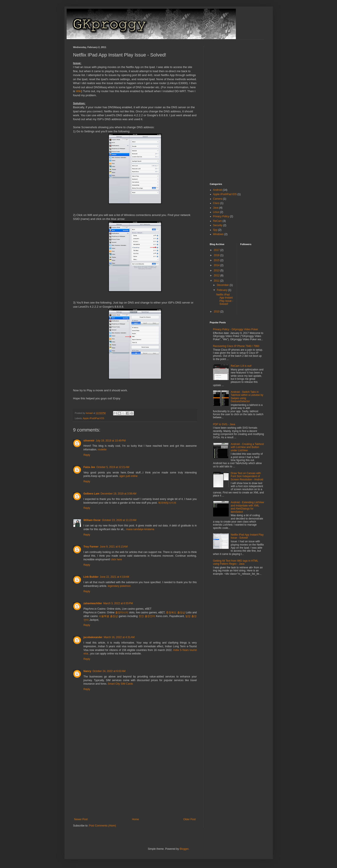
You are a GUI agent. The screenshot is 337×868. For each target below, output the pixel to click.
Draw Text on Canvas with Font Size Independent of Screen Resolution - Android (247, 476)
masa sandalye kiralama (140, 529)
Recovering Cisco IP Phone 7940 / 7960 (236, 346)
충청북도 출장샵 (176, 612)
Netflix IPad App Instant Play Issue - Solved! (225, 299)
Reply (87, 455)
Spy (215, 230)
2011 (217, 281)
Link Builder (91, 577)
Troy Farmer (91, 547)
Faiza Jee (89, 467)
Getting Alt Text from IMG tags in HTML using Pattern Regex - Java (236, 562)
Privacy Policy (221, 216)
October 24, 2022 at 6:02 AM (109, 671)
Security (218, 225)
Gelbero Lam (91, 494)
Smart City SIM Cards (120, 684)
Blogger (184, 849)
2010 (217, 312)
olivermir (89, 441)
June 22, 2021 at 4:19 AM (114, 577)
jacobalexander (93, 637)
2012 (217, 276)
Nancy (87, 671)
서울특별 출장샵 (108, 616)
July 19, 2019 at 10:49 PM (111, 441)
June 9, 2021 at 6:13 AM (114, 547)
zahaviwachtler (93, 603)
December (223, 285)
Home (135, 819)
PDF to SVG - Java (224, 424)
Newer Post (81, 819)
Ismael (90, 413)
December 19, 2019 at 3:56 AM (118, 494)
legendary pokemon (119, 586)
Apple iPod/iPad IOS (94, 418)
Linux (216, 212)
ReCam (218, 221)
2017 (217, 250)
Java (216, 208)
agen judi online (128, 476)
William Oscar (92, 520)
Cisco (216, 203)
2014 (217, 265)
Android (218, 190)
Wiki (79, 91)
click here (116, 559)
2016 (217, 255)
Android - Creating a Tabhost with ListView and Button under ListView (247, 447)
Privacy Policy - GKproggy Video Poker (236, 329)
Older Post (190, 819)
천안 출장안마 (147, 616)
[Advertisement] (135, 785)
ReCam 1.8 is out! (241, 366)
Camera (218, 199)
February (222, 290)
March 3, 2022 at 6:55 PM (118, 603)
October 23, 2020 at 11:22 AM (119, 520)
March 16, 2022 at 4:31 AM (119, 637)
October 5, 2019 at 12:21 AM (113, 467)
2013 (217, 271)
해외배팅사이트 (167, 503)
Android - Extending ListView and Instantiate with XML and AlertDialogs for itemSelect (247, 507)
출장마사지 (122, 612)
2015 (217, 260)
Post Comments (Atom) (103, 826)
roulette (102, 450)
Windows (218, 234)
